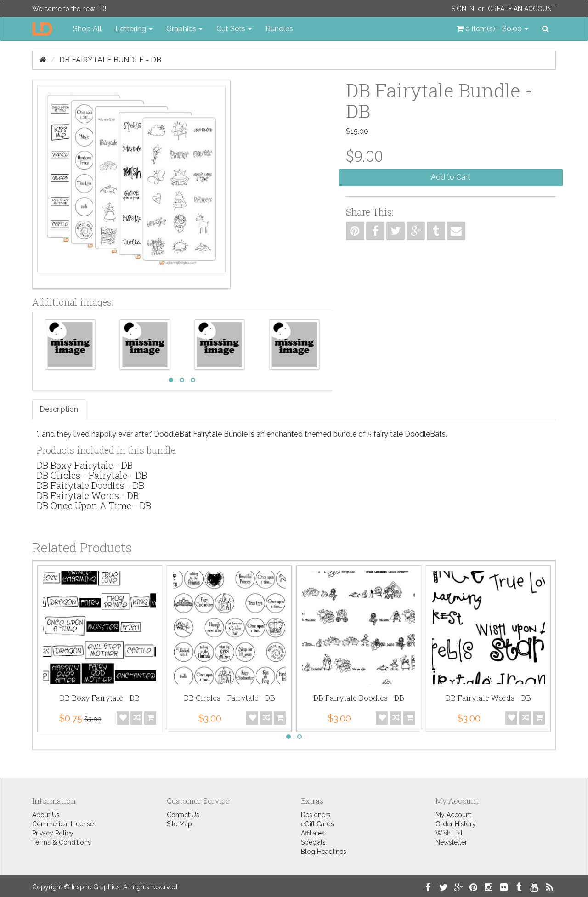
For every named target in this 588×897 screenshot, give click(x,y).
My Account (453, 815)
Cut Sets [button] (234, 29)
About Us (46, 815)
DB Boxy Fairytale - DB (85, 465)
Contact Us (183, 815)
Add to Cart (451, 177)
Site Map (179, 824)
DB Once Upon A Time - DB (94, 505)
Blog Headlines (324, 852)
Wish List (449, 833)
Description (59, 409)
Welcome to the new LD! (69, 9)
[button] (492, 29)
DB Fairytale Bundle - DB (110, 60)
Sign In (463, 9)
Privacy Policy (53, 833)
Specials (313, 842)
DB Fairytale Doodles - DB (90, 485)
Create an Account (522, 9)
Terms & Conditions (62, 842)
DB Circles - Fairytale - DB (92, 475)
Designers (316, 815)
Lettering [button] (134, 29)
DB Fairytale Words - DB (88, 495)
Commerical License (63, 824)
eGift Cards (317, 824)
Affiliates (313, 833)
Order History (456, 824)
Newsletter (451, 842)
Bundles (279, 29)
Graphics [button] (184, 29)
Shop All (87, 29)
